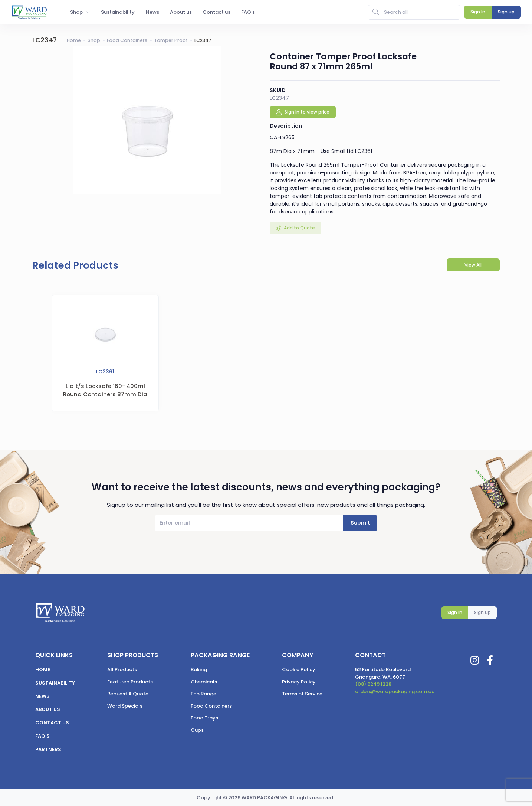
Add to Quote (299, 228)
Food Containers (127, 40)
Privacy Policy (299, 682)
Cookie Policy (299, 670)
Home (74, 40)
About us (48, 709)
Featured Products (130, 682)
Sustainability (55, 683)
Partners (48, 749)
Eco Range (203, 694)
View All (473, 265)
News (42, 696)
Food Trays (204, 718)
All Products (122, 670)
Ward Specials (125, 706)
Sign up (482, 612)
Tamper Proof (171, 40)
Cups (197, 730)
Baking (199, 670)
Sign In (455, 612)
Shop (94, 40)
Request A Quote (128, 694)
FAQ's (42, 736)
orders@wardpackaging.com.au (395, 691)
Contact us (52, 723)
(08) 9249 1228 (373, 684)
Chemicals (204, 682)
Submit (360, 523)
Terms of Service (302, 694)
